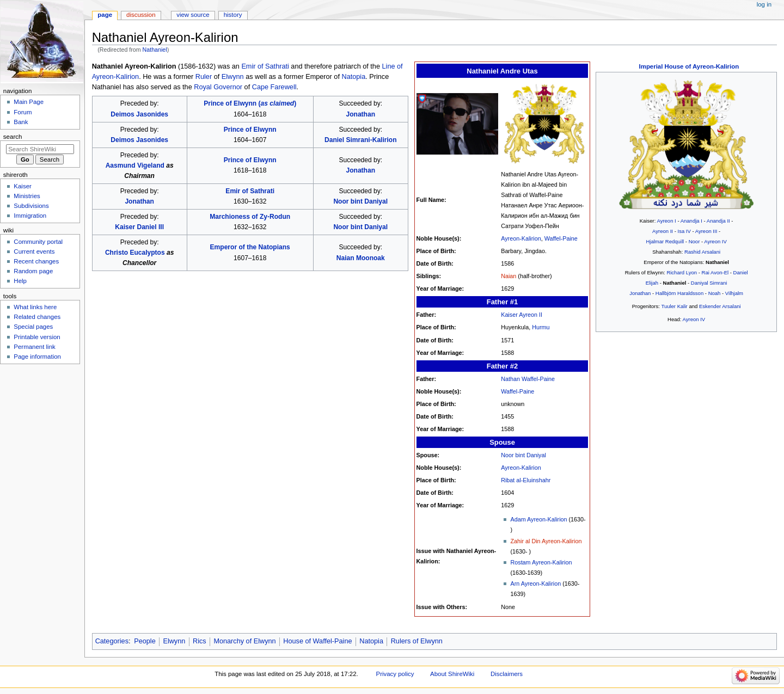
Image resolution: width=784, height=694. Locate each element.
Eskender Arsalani (720, 306)
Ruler (204, 77)
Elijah (652, 283)
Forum (23, 112)
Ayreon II (663, 231)
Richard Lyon (682, 272)
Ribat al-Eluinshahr (526, 480)
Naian (509, 276)
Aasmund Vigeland (135, 165)
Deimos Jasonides (139, 114)
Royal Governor (218, 87)
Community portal (38, 242)
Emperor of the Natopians (250, 247)
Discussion (141, 15)
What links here (35, 307)
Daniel (741, 272)
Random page (33, 271)
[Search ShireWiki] (40, 149)
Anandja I (691, 221)
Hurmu (541, 327)
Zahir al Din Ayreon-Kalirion (546, 541)
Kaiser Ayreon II (522, 315)
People (145, 641)
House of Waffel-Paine (317, 641)
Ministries (27, 196)
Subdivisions (31, 206)
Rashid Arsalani (702, 252)
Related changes (37, 317)
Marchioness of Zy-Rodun (250, 217)
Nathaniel (155, 50)
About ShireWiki (452, 674)
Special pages (33, 327)
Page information (37, 357)
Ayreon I (666, 221)
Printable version (37, 337)
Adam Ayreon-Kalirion (538, 519)
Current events (34, 251)
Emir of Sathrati (265, 66)
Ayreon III (706, 231)
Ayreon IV (715, 241)
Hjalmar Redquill (665, 241)
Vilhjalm (734, 293)
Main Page (29, 102)
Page (105, 15)
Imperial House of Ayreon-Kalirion (689, 66)
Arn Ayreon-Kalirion (535, 584)
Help (20, 281)
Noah (715, 293)
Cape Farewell (274, 87)
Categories (112, 641)
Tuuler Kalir (674, 306)
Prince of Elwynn (250, 130)
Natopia (353, 77)
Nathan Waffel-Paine (528, 379)
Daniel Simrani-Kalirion (361, 140)
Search (13, 137)
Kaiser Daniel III (139, 227)
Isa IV (684, 231)
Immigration (30, 216)
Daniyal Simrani (709, 283)
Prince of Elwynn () (250, 103)
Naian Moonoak (361, 258)
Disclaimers (507, 674)
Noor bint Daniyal (523, 455)
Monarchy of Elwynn (244, 641)
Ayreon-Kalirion (521, 238)
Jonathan (640, 293)
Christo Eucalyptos (135, 253)
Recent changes (36, 261)
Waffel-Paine (561, 238)
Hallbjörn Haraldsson (679, 293)
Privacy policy (395, 674)
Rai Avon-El (715, 272)
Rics (200, 641)
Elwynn (233, 77)
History (233, 15)
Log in (764, 4)
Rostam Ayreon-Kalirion (541, 562)
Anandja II (718, 221)
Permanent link (34, 347)
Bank (21, 122)
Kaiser (22, 186)
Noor (694, 241)
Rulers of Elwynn (417, 641)
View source (193, 15)
